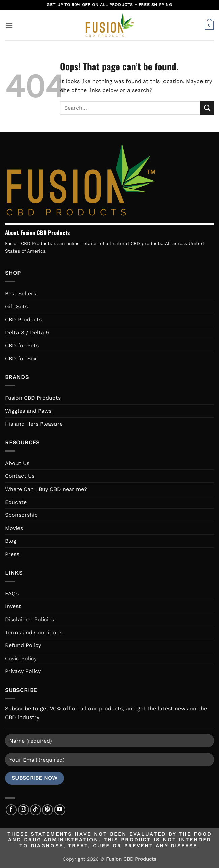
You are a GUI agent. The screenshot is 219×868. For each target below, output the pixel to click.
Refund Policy (23, 645)
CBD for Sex (21, 358)
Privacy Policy (23, 671)
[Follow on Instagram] (23, 810)
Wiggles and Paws (28, 411)
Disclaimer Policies (30, 619)
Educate (16, 502)
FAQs (12, 593)
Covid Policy (21, 658)
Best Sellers (21, 293)
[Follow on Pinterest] (48, 810)
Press (12, 554)
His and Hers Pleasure (34, 424)
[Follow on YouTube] (60, 810)
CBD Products (23, 319)
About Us (17, 463)
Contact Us (20, 476)
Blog (11, 541)
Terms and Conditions (34, 632)
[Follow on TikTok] (35, 810)
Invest (13, 606)
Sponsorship (21, 515)
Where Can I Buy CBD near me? (46, 489)
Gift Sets (16, 307)
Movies (14, 528)
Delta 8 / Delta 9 (27, 332)
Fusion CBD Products (33, 398)
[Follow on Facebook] (11, 810)
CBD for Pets (22, 346)
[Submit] (207, 108)
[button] (9, 25)
